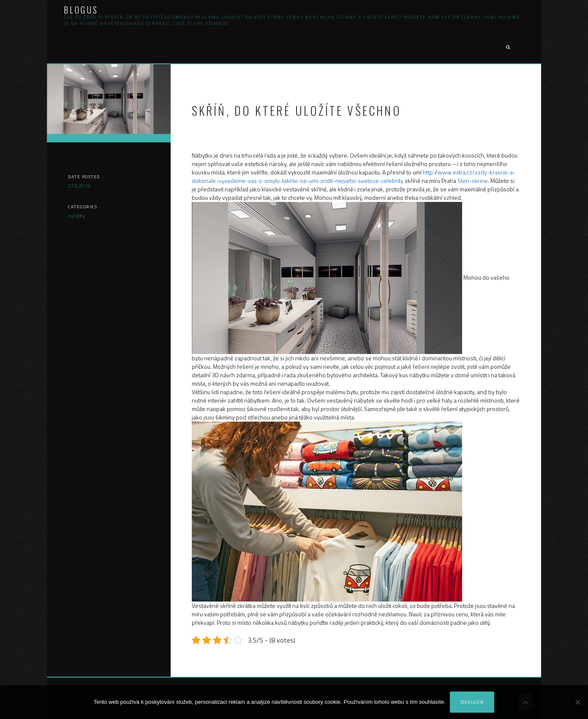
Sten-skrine (473, 181)
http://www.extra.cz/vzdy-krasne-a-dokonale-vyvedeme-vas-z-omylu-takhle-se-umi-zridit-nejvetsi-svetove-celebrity (354, 176)
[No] (577, 702)
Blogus (81, 10)
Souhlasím (472, 702)
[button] (508, 48)
